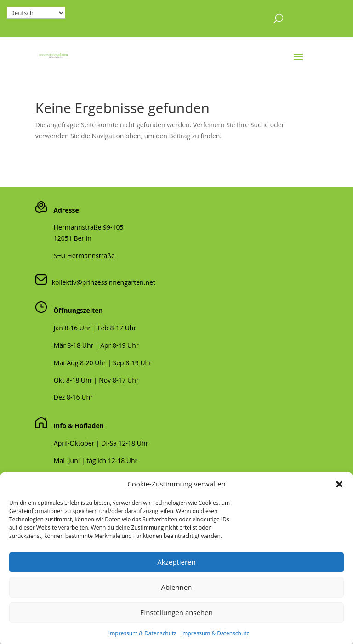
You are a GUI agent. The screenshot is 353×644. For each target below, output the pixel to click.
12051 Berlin (73, 238)
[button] (339, 493)
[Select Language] (36, 13)
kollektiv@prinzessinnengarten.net (101, 282)
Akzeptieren (176, 571)
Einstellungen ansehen (176, 622)
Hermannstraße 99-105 (89, 227)
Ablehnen (177, 597)
